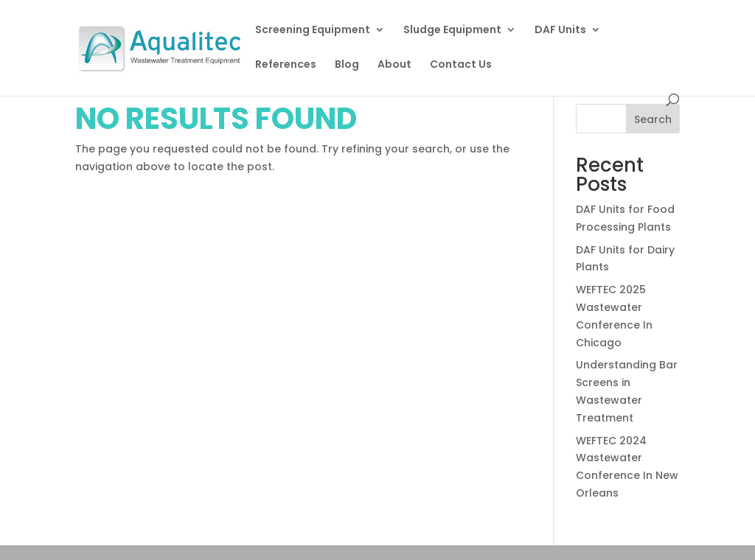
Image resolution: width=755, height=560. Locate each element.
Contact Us (461, 65)
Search (653, 119)
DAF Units (560, 31)
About (394, 65)
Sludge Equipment (452, 31)
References (286, 65)
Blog (347, 65)
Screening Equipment (313, 31)
